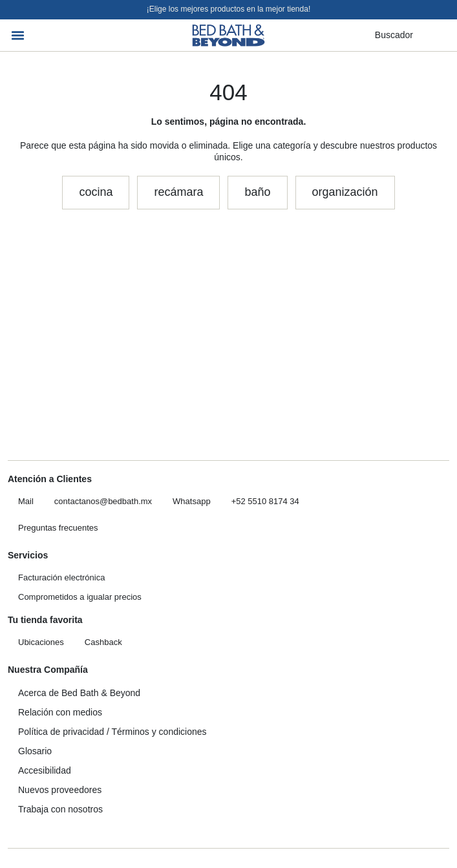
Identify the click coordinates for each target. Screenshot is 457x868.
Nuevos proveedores (60, 790)
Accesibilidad (45, 770)
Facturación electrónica (61, 577)
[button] (18, 36)
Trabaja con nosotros (60, 809)
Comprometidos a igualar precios (80, 597)
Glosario (35, 751)
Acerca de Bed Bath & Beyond (79, 693)
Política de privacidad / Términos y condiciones (112, 732)
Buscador (394, 35)
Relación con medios (60, 712)
